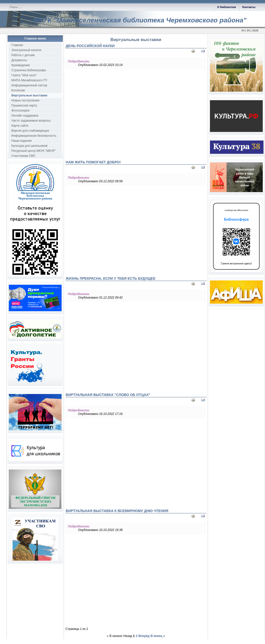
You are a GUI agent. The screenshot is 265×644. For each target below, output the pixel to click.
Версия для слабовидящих (30, 131)
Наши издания (21, 141)
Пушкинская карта (24, 105)
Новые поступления (25, 100)
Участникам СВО (23, 156)
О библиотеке (227, 7)
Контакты (249, 7)
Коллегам (18, 90)
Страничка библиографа (29, 70)
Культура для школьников (29, 146)
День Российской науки (90, 46)
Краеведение (20, 65)
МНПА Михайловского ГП (29, 80)
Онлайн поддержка (25, 116)
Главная (17, 45)
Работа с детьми (23, 55)
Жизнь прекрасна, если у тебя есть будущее (111, 278)
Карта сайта (20, 126)
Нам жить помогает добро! (93, 162)
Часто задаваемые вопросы (31, 121)
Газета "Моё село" (24, 75)
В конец (156, 636)
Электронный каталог (26, 50)
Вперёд (144, 636)
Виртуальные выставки (29, 95)
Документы (19, 60)
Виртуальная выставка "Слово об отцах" (108, 395)
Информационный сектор (29, 85)
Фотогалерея (20, 111)
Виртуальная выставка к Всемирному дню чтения (117, 511)
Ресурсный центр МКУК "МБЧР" (33, 151)
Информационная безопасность (34, 136)
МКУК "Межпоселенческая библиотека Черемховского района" (140, 20)
